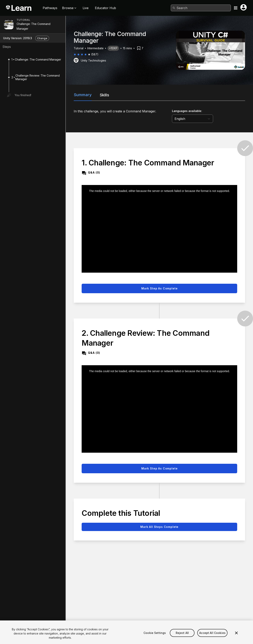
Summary (83, 95)
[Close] (236, 638)
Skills (104, 95)
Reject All (182, 638)
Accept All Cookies (212, 638)
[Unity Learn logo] (19, 8)
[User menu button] (244, 7)
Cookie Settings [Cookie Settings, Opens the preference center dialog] (155, 638)
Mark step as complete (160, 288)
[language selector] (193, 119)
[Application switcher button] (236, 8)
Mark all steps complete (159, 527)
